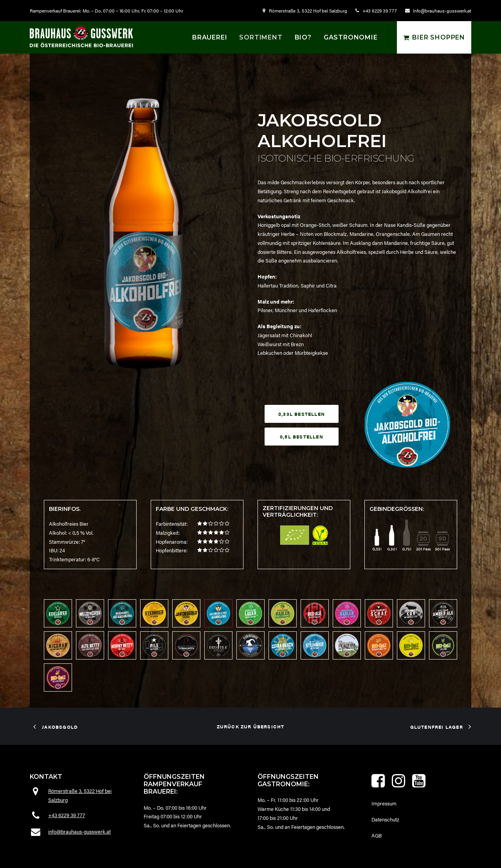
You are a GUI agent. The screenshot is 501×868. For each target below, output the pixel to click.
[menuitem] (307, 11)
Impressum (384, 803)
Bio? (303, 37)
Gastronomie (351, 37)
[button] (378, 785)
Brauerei (210, 37)
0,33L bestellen (302, 414)
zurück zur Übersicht (251, 726)
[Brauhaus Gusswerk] (81, 37)
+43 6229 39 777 (380, 11)
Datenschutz (385, 819)
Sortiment (261, 37)
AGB (377, 835)
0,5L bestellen (302, 437)
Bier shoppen (439, 37)
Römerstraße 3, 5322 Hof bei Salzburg (308, 11)
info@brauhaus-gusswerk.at (442, 11)
